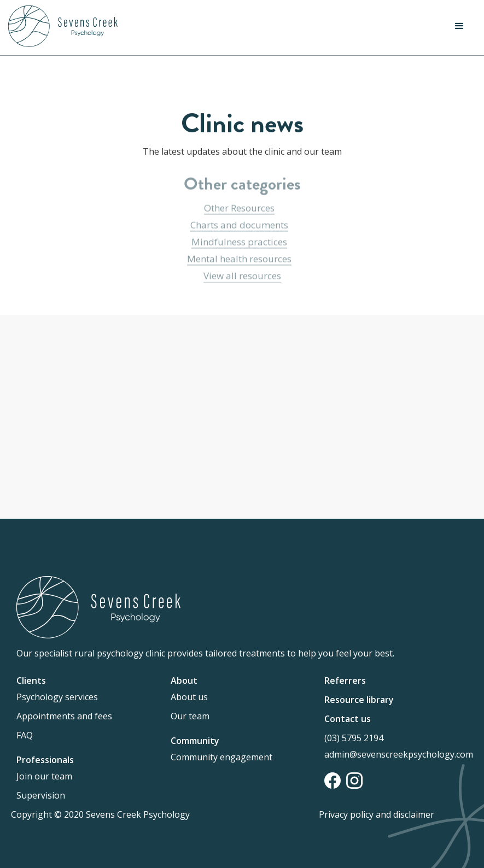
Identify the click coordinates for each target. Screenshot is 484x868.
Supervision (41, 795)
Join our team (44, 776)
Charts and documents (239, 225)
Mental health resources (239, 259)
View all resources (242, 276)
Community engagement (221, 757)
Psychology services (57, 697)
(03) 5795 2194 (354, 738)
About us (189, 697)
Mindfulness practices (239, 242)
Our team (190, 716)
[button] (459, 26)
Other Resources (239, 209)
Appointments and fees (64, 716)
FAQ (25, 735)
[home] (63, 26)
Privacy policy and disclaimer (377, 814)
